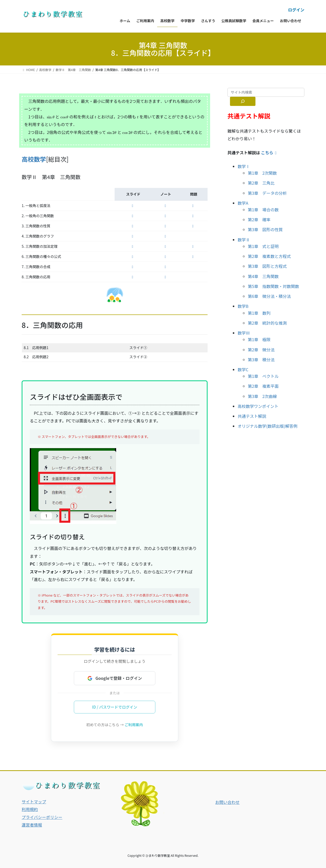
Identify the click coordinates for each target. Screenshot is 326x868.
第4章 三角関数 (263, 276)
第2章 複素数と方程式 (269, 256)
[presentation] (51, 117)
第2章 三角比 (261, 183)
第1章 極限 (259, 339)
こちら (270, 153)
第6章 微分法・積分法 (269, 296)
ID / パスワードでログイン (115, 707)
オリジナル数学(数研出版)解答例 (268, 426)
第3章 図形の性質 (265, 229)
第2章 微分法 (261, 350)
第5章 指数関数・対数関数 (273, 286)
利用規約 (30, 809)
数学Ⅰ (244, 166)
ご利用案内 (134, 725)
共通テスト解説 (252, 416)
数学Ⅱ (244, 240)
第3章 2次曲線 (262, 396)
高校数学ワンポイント (258, 406)
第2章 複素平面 (263, 386)
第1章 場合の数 (263, 210)
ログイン (296, 10)
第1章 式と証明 (263, 246)
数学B (243, 306)
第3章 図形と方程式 (267, 266)
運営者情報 (32, 825)
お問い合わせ (227, 802)
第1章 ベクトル (263, 376)
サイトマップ (34, 802)
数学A (243, 203)
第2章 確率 (259, 219)
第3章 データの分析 (267, 193)
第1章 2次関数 (262, 173)
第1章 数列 (259, 313)
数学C (243, 369)
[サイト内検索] (243, 101)
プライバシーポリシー (42, 817)
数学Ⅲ (244, 333)
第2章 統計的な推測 (267, 323)
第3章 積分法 (261, 360)
